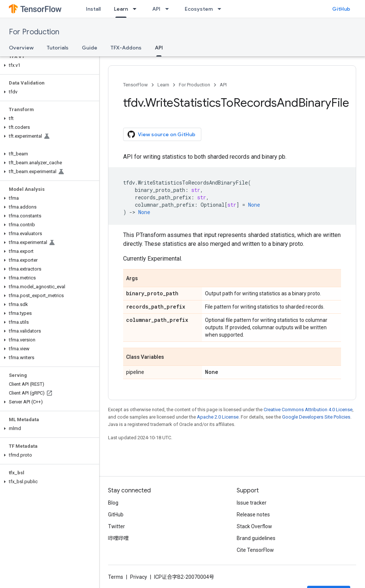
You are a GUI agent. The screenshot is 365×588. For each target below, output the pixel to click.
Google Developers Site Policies (316, 417)
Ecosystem (199, 9)
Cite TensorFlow (255, 550)
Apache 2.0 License (218, 417)
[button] (48, 65)
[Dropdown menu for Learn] (137, 9)
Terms (116, 577)
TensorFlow (135, 85)
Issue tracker (252, 503)
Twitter (117, 526)
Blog (113, 503)
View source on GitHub (161, 134)
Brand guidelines (256, 538)
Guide (90, 48)
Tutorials (58, 48)
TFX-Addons (126, 48)
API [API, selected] (159, 48)
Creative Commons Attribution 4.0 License (308, 410)
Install (93, 9)
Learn (163, 85)
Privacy (139, 577)
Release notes (253, 515)
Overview (21, 48)
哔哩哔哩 (118, 538)
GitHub (341, 9)
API (156, 9)
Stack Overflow (254, 526)
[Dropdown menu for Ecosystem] (222, 9)
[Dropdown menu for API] (169, 9)
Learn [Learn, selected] (121, 9)
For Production (34, 32)
